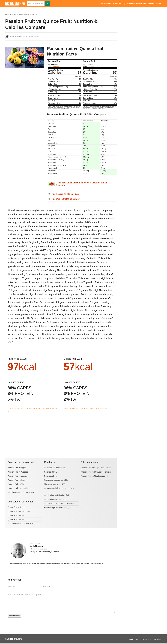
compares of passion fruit (23, 492)
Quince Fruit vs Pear (16, 515)
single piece (38, 408)
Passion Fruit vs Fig (16, 484)
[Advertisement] (25, 91)
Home (7, 14)
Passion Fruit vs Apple (17, 468)
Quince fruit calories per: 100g (73, 408)
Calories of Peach (51, 472)
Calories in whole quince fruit (56, 499)
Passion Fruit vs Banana (17, 476)
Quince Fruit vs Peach (17, 519)
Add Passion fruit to (66, 194)
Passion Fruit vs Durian (17, 480)
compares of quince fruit (23, 524)
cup (52, 408)
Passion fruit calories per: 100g (18, 408)
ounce (31, 408)
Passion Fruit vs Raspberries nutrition (96, 468)
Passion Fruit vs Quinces (29, 14)
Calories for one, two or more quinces (59, 504)
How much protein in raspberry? (57, 508)
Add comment (14, 616)
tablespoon (47, 408)
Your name (11, 587)
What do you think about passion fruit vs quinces (24, 595)
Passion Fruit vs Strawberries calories (96, 472)
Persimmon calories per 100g (56, 480)
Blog (124, 4)
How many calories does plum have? (59, 488)
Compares (117, 4)
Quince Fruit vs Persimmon (19, 511)
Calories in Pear (51, 476)
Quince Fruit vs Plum (16, 507)
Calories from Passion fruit (55, 468)
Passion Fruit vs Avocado (18, 472)
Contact (158, 4)
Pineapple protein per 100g (55, 484)
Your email (47, 587)
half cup (104, 408)
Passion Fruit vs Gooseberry (19, 488)
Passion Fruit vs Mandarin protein (94, 476)
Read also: (81, 184)
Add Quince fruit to (66, 199)
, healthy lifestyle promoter (24, 37)
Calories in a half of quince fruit (57, 495)
